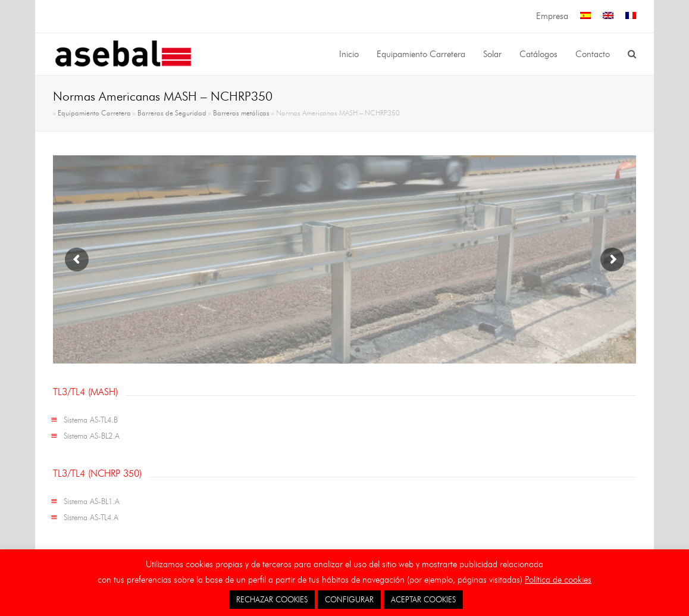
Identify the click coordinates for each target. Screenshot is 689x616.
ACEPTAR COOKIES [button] (423, 599)
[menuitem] (585, 16)
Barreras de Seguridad (172, 113)
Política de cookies (558, 580)
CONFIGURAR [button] (349, 599)
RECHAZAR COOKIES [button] (272, 599)
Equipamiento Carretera (94, 113)
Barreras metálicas (241, 113)
